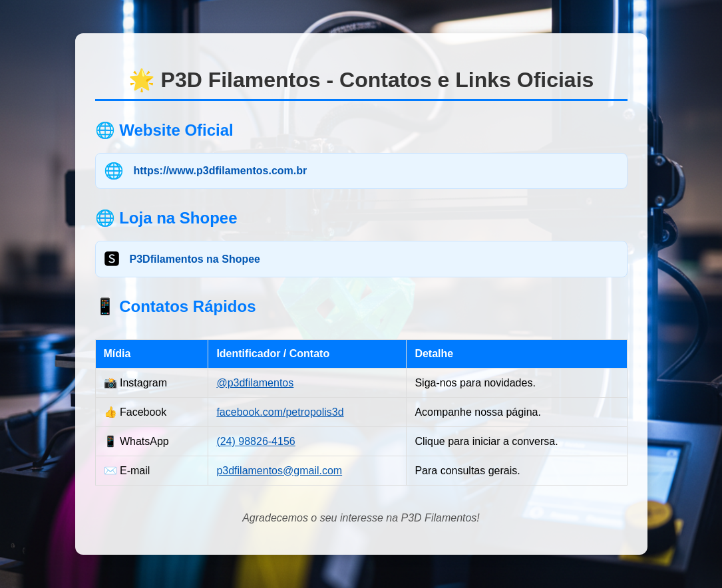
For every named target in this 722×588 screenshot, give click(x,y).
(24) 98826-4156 (256, 441)
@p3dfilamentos (255, 383)
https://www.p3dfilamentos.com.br (221, 171)
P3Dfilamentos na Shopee (195, 259)
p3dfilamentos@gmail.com (279, 471)
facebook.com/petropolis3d (280, 412)
